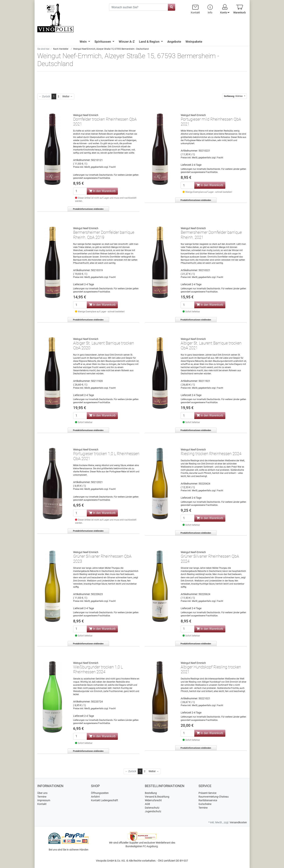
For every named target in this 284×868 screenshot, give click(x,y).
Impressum (44, 800)
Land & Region (150, 42)
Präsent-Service (207, 793)
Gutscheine (205, 804)
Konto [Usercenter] (225, 9)
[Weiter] (67, 96)
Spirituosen (103, 42)
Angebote (174, 42)
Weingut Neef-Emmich (86, 115)
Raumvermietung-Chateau (214, 797)
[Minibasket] (240, 9)
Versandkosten (238, 822)
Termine (42, 797)
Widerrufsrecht (153, 800)
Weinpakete (194, 42)
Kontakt (42, 804)
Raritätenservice (208, 800)
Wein (84, 42)
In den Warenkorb (102, 191)
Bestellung (151, 793)
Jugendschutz (153, 811)
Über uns (42, 793)
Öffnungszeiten (100, 793)
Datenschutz (152, 808)
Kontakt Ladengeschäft (105, 800)
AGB (147, 804)
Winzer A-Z (127, 42)
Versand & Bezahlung (157, 797)
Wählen (234, 96)
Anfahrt (95, 797)
